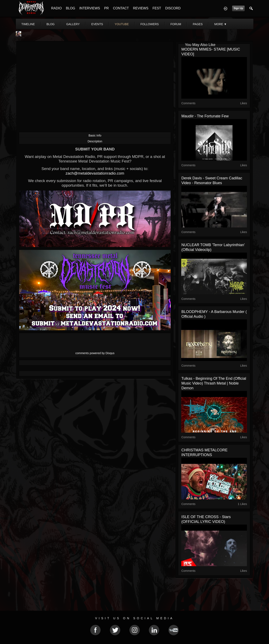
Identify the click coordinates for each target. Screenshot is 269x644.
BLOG (70, 8)
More (220, 24)
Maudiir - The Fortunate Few (205, 116)
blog (51, 24)
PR (106, 8)
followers (150, 24)
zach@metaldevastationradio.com (95, 173)
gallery (73, 24)
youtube (122, 24)
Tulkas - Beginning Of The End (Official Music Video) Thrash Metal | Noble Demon (214, 383)
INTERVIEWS (90, 8)
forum (176, 24)
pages (198, 24)
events (97, 24)
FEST (157, 8)
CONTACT (121, 8)
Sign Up (238, 8)
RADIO (57, 8)
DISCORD (173, 8)
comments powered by (95, 353)
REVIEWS (141, 8)
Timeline (28, 24)
